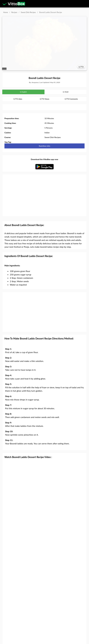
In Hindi (66, 92)
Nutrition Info (44, 146)
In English (23, 92)
